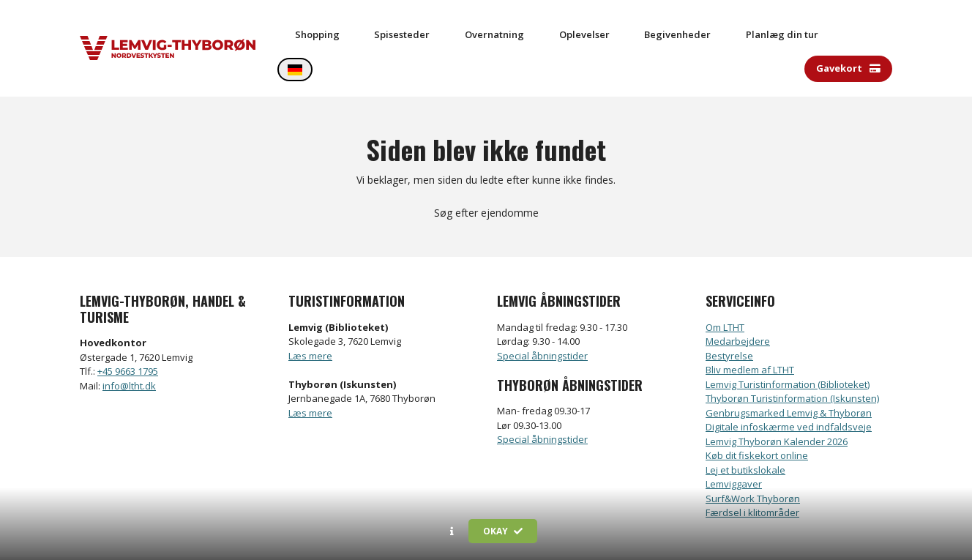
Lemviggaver (734, 443)
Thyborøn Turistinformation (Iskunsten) (792, 357)
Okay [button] (503, 531)
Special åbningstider (542, 314)
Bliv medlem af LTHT (750, 329)
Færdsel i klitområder (752, 471)
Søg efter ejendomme (486, 172)
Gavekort (848, 27)
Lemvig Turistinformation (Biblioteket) (788, 343)
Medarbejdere (738, 300)
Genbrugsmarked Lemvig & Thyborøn (789, 371)
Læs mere (310, 314)
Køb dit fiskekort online (757, 414)
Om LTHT (725, 285)
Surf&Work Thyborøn (753, 457)
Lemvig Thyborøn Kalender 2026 (777, 400)
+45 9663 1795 (128, 330)
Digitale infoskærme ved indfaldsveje (789, 386)
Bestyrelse (729, 314)
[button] (452, 531)
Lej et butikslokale (745, 428)
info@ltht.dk (129, 344)
